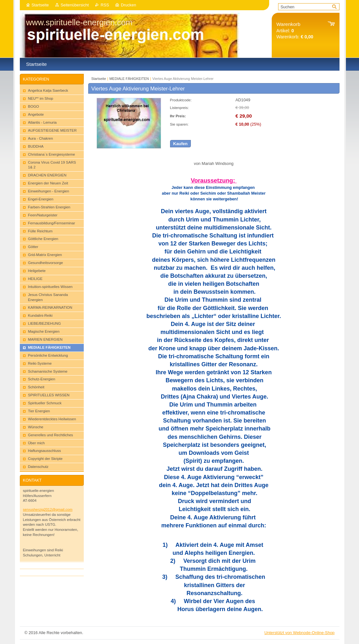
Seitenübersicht (75, 5)
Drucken (129, 5)
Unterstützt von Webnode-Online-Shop (300, 633)
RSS (105, 5)
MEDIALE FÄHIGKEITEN (129, 79)
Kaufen (180, 144)
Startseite (40, 5)
